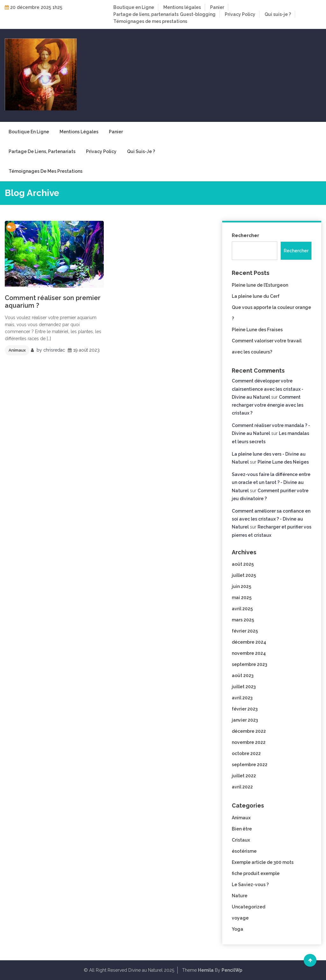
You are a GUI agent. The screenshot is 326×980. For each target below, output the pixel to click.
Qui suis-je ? (278, 14)
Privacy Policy (240, 14)
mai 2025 (242, 598)
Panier (217, 7)
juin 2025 (241, 586)
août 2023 (243, 675)
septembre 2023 (249, 664)
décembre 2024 (249, 642)
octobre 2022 (246, 753)
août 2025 (243, 564)
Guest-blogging (198, 14)
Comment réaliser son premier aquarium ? (53, 302)
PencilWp (232, 970)
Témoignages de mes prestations (150, 21)
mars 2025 (243, 620)
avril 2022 (242, 787)
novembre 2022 (249, 742)
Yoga (237, 929)
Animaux (17, 350)
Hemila (206, 970)
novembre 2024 (249, 653)
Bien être (242, 829)
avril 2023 (242, 698)
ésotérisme (244, 851)
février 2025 (245, 631)
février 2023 (245, 709)
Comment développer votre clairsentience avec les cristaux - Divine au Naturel (268, 389)
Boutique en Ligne (134, 7)
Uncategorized (248, 907)
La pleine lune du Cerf (256, 296)
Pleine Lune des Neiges (283, 462)
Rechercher (245, 235)
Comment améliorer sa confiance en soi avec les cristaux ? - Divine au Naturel (271, 519)
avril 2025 (242, 609)
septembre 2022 (250, 765)
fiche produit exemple (256, 873)
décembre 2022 (249, 731)
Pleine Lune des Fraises (257, 330)
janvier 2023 (245, 720)
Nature (240, 896)
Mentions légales (182, 7)
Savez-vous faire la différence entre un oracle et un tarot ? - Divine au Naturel (271, 482)
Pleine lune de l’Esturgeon (260, 285)
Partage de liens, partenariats (146, 14)
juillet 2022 (244, 776)
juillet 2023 (244, 687)
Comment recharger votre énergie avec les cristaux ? (268, 405)
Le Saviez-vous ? (250, 885)
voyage (240, 918)
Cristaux (241, 840)
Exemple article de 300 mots (263, 862)
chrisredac (54, 350)
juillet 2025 (244, 575)
